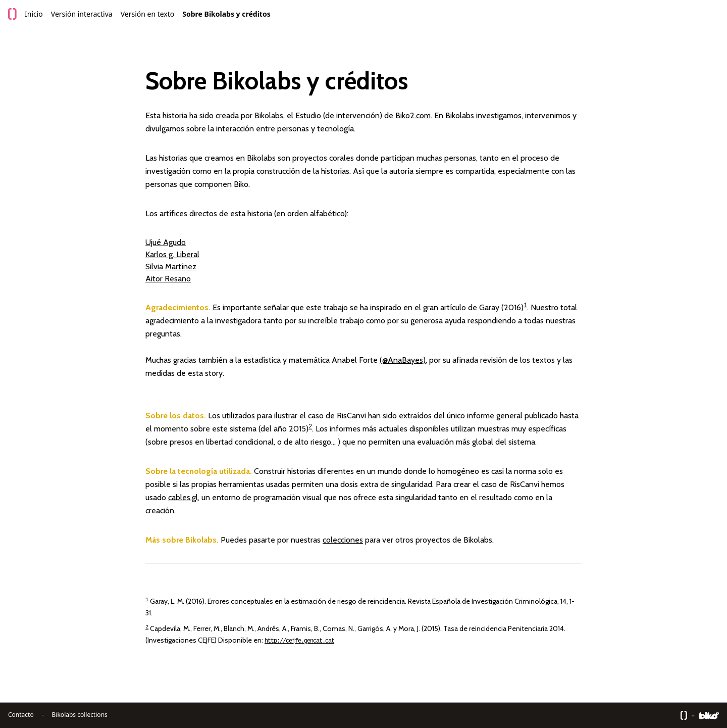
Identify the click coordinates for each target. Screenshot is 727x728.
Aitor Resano (168, 279)
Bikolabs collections (80, 715)
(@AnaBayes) (403, 360)
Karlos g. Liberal (172, 254)
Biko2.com (413, 115)
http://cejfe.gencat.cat (299, 641)
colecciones (343, 540)
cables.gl (183, 497)
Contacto (21, 715)
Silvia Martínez (171, 266)
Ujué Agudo (166, 242)
